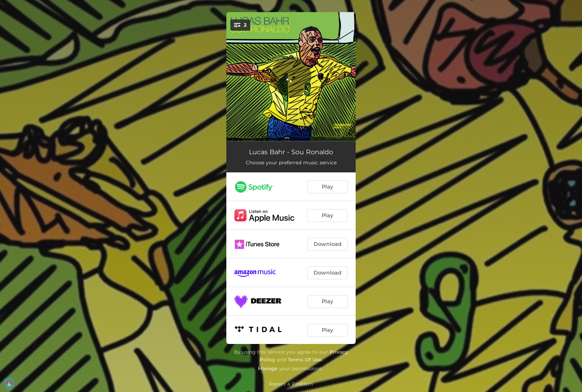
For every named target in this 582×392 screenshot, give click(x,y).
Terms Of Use (305, 360)
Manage (268, 368)
